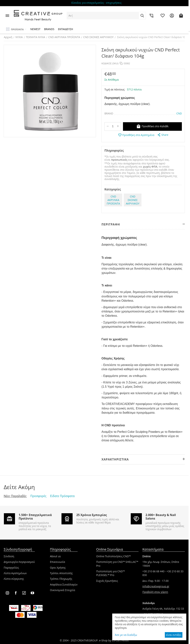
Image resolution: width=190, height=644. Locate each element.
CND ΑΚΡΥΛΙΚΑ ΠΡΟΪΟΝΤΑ (64, 37)
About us (55, 556)
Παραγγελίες (11, 568)
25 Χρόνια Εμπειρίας (92, 515)
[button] (163, 135)
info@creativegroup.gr (156, 586)
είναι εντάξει (174, 635)
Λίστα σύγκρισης (14, 579)
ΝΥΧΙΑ (19, 37)
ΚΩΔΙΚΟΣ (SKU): (110, 63)
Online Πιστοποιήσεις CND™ (113, 556)
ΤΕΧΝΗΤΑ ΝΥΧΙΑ (35, 37)
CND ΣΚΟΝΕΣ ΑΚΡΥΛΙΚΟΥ (98, 37)
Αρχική (8, 37)
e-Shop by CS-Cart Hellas (114, 640)
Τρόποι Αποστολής (61, 573)
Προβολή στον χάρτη (155, 592)
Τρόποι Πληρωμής (61, 579)
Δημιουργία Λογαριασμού (19, 562)
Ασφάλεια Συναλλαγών (64, 584)
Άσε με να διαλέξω (126, 635)
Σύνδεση (9, 556)
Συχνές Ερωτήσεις (107, 581)
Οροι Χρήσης (58, 568)
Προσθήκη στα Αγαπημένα (136, 135)
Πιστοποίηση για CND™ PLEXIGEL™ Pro (110, 573)
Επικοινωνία (57, 562)
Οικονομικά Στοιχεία (63, 590)
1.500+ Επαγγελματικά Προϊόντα (35, 517)
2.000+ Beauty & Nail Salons (161, 517)
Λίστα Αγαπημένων (15, 573)
